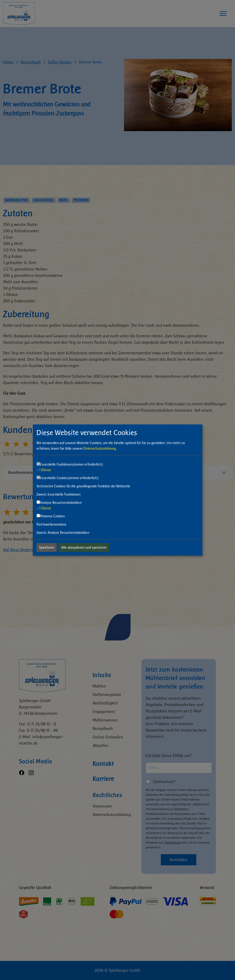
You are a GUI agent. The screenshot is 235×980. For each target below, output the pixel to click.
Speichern (47, 547)
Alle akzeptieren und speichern (84, 547)
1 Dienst (44, 470)
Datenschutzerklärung (100, 448)
